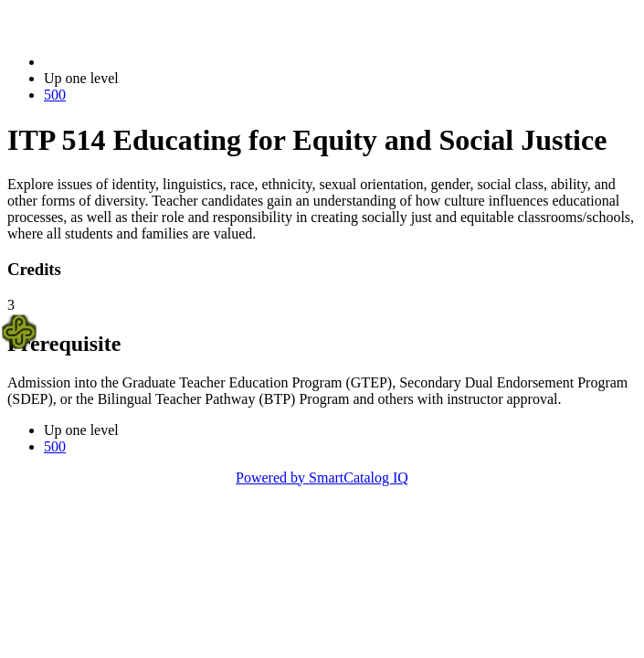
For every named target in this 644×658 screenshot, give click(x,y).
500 (55, 95)
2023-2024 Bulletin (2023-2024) (139, 62)
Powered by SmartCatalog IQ (322, 478)
